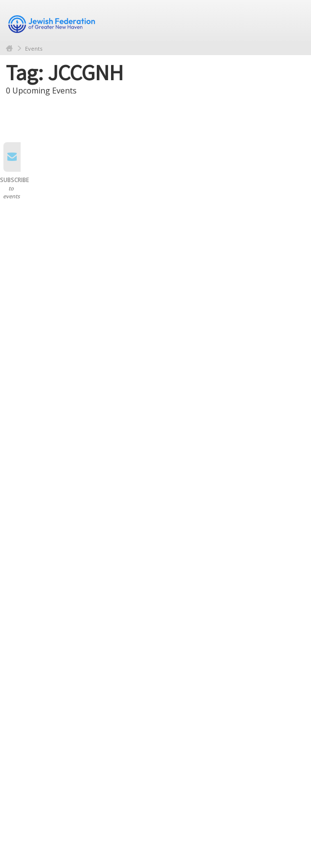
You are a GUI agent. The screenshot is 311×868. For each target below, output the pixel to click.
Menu (294, 21)
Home (9, 48)
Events (34, 48)
